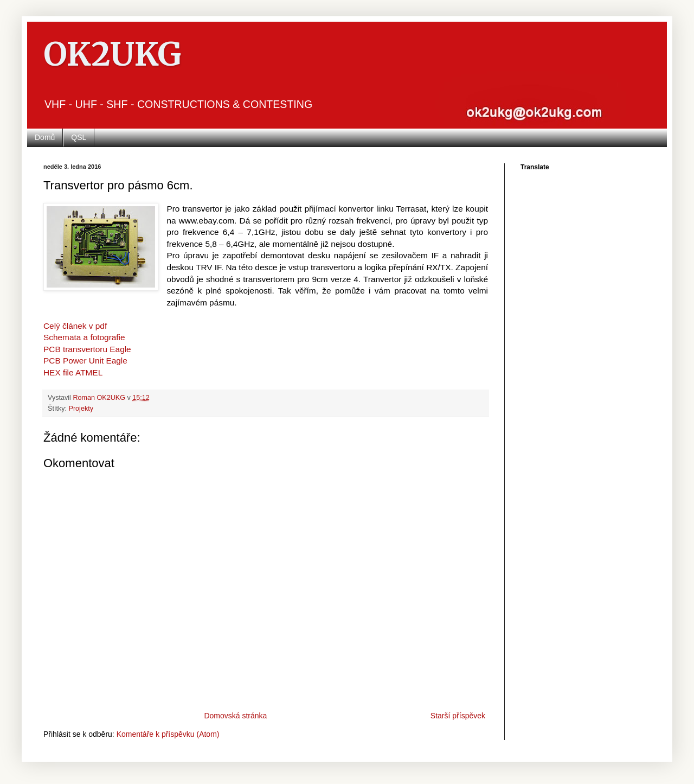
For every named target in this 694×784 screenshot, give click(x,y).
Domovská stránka (235, 716)
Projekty (81, 409)
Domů (45, 137)
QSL (79, 137)
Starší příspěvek (458, 716)
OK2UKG (112, 54)
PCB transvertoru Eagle (87, 349)
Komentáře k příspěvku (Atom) (168, 734)
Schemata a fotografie (84, 337)
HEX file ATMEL (73, 372)
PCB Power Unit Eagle (85, 361)
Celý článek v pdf (75, 326)
